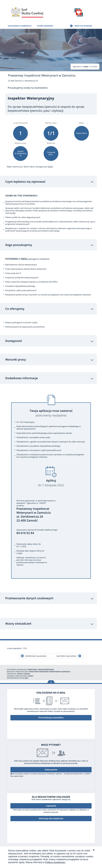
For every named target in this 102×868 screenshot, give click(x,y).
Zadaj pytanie (51, 770)
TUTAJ (50, 167)
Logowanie (51, 806)
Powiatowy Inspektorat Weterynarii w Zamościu (42, 75)
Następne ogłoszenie (66, 656)
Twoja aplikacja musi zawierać (51, 414)
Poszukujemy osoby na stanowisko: (28, 88)
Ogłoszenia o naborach (20, 26)
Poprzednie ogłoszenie (36, 656)
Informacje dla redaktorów (51, 819)
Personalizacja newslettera (51, 718)
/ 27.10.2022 (85, 67)
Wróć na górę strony (51, 682)
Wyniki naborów (45, 26)
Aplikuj (51, 483)
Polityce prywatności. (55, 862)
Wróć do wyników (83, 26)
